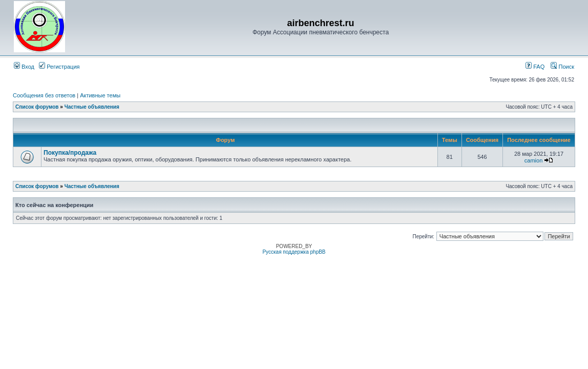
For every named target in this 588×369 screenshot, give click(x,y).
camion (533, 160)
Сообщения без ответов (44, 95)
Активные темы (100, 95)
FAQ (535, 67)
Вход (24, 67)
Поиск (562, 67)
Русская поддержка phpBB (294, 252)
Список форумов (37, 107)
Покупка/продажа (70, 153)
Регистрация (59, 67)
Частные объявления (92, 107)
